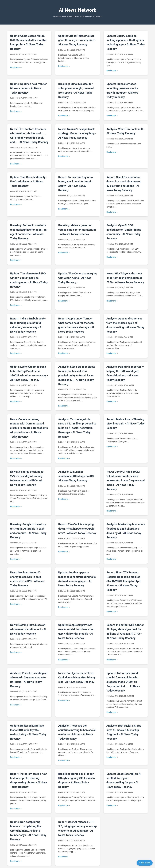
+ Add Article (145, 863)
